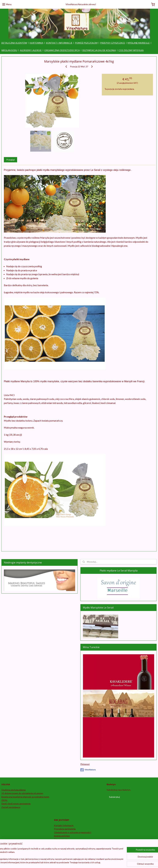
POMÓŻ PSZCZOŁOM (86, 43)
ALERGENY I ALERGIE (31, 50)
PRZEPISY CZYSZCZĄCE (113, 43)
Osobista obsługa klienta (14, 790)
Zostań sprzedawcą (11, 807)
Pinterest (85, 764)
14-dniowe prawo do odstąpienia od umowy (22, 793)
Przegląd (10, 160)
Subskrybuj (114, 797)
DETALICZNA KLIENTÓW (14, 43)
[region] (59, 856)
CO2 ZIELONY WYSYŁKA (131, 50)
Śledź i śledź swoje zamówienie (16, 804)
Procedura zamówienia (65, 829)
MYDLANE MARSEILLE (139, 43)
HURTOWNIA (36, 43)
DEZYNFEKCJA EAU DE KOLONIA (99, 50)
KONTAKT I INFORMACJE (59, 43)
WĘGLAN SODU (9, 50)
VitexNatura (88, 770)
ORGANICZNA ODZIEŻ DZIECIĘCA (62, 50)
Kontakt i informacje (64, 825)
